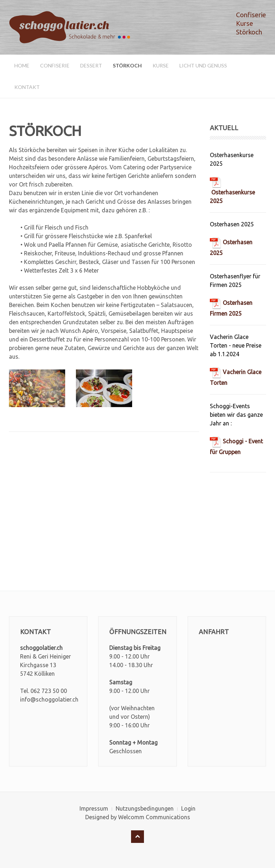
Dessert (91, 65)
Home (22, 65)
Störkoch (127, 65)
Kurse (161, 65)
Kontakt (27, 87)
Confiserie (55, 65)
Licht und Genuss (203, 65)
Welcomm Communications (154, 817)
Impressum (94, 808)
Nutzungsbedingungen (145, 808)
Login (188, 808)
